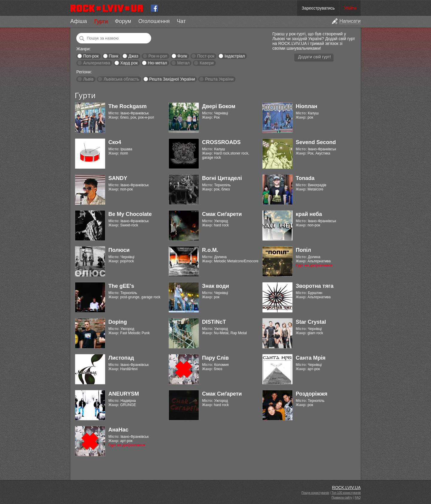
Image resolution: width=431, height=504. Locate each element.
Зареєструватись (318, 8)
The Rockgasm (128, 106)
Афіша (79, 21)
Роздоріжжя (312, 394)
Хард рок (129, 63)
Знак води (215, 286)
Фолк (182, 56)
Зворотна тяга (315, 286)
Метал (183, 63)
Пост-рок (206, 56)
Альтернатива (97, 63)
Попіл (303, 250)
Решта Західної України (172, 79)
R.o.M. (210, 250)
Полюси (119, 250)
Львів (88, 79)
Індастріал (235, 56)
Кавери (207, 63)
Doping (118, 322)
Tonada (305, 178)
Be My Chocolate (130, 214)
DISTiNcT (214, 322)
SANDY (118, 178)
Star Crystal (311, 322)
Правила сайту (342, 498)
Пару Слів (215, 358)
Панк (113, 56)
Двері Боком (219, 106)
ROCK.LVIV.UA (346, 488)
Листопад (121, 358)
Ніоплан (306, 106)
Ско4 (115, 142)
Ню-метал (157, 63)
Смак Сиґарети (222, 214)
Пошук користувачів (315, 493)
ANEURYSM (124, 394)
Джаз (133, 56)
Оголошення (154, 21)
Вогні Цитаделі (222, 178)
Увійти (350, 8)
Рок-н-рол (158, 56)
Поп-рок (91, 56)
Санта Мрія (311, 358)
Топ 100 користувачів (346, 493)
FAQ (358, 498)
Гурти (101, 21)
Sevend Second (316, 142)
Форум (123, 21)
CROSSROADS (221, 142)
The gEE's (121, 286)
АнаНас (118, 430)
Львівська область (121, 79)
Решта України (219, 79)
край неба (309, 214)
